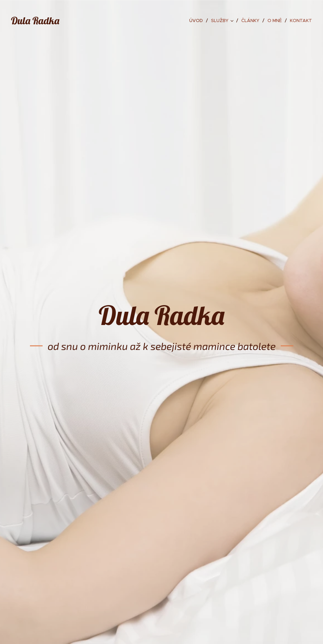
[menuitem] (198, 21)
